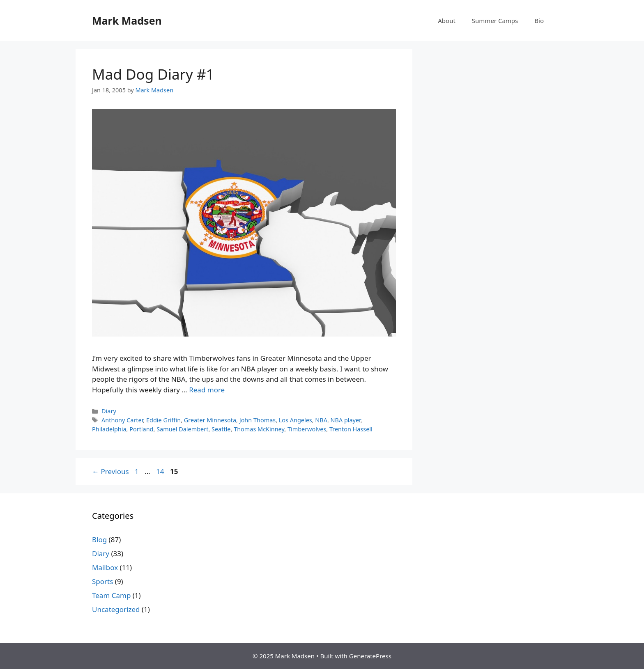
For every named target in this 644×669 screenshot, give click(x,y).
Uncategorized (116, 609)
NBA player (346, 420)
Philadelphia (109, 429)
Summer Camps (495, 21)
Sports (102, 581)
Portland (141, 429)
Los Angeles (296, 420)
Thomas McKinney (259, 429)
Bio (539, 21)
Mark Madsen (127, 21)
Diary (109, 411)
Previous (110, 471)
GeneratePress (370, 656)
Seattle (221, 429)
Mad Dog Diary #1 (153, 74)
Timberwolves (307, 429)
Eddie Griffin (163, 420)
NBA (321, 420)
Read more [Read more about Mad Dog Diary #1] (207, 390)
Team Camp (111, 595)
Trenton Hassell (351, 429)
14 (161, 471)
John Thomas (258, 420)
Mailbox (105, 567)
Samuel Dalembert (182, 429)
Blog (99, 540)
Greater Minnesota (210, 420)
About (447, 21)
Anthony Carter (122, 420)
